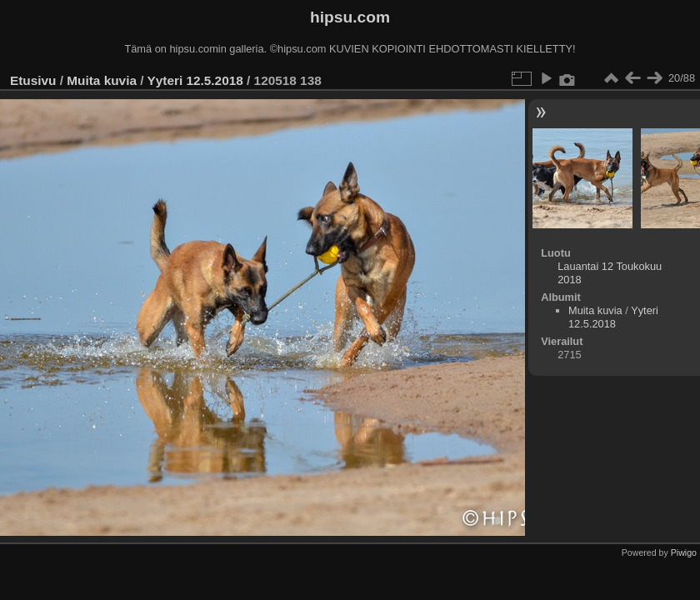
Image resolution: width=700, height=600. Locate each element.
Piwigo (684, 552)
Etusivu (33, 80)
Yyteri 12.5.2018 (195, 80)
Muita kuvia (102, 80)
